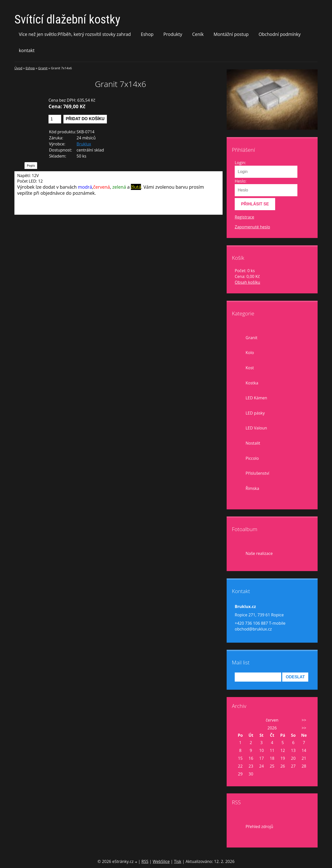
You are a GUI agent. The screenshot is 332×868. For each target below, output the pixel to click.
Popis (31, 166)
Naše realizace (259, 553)
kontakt (27, 50)
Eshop (147, 34)
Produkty (173, 34)
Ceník (198, 34)
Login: (240, 163)
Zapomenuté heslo (252, 227)
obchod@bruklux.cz (253, 629)
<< (240, 720)
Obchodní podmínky (280, 34)
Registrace (244, 217)
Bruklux (84, 144)
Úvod (18, 68)
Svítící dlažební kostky (67, 19)
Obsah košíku (247, 282)
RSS (145, 861)
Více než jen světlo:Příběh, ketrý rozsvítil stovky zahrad (75, 34)
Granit (43, 68)
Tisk (177, 861)
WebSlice (161, 861)
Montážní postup (231, 34)
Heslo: (241, 181)
